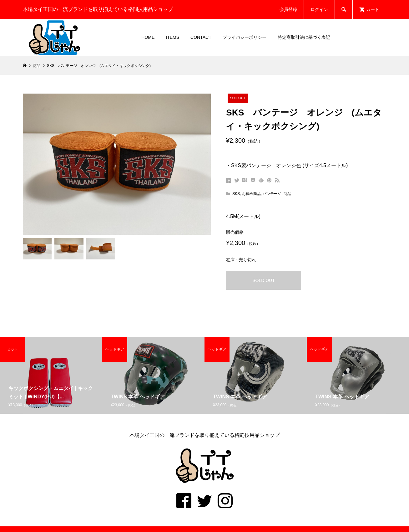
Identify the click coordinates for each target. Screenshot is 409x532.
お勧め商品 (251, 194)
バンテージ (272, 194)
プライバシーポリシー (245, 37)
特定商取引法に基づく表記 (304, 37)
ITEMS (172, 37)
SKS (236, 194)
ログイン (319, 9)
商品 (287, 194)
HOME (148, 37)
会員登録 (288, 9)
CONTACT (201, 37)
